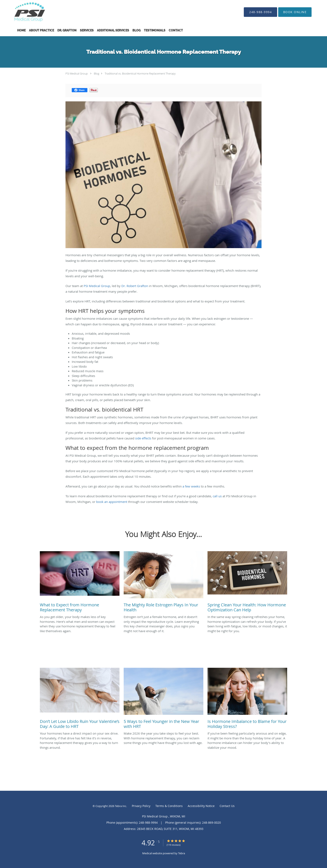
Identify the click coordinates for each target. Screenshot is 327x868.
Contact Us (227, 806)
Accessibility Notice (201, 806)
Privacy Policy (141, 806)
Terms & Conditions (169, 806)
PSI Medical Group (77, 73)
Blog (97, 73)
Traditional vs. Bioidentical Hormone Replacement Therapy (140, 73)
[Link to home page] (55, 12)
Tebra (182, 853)
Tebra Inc (121, 806)
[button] (295, 12)
